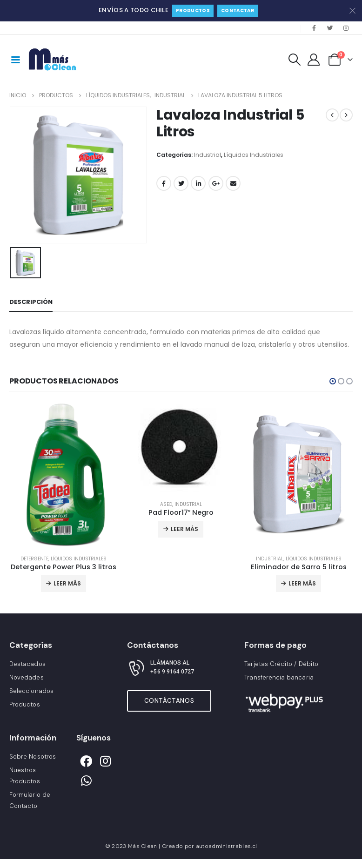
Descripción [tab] (31, 302)
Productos (193, 10)
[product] (64, 475)
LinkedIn (198, 183)
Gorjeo (181, 183)
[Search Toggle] (294, 60)
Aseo (166, 504)
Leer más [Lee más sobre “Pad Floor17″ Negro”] (184, 529)
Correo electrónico (233, 183)
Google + (216, 183)
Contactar (238, 10)
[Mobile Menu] (15, 59)
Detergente (34, 559)
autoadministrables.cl (226, 846)
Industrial (208, 155)
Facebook (164, 183)
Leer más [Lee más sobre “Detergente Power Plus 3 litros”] (67, 583)
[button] (333, 381)
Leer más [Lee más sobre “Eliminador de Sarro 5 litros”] (302, 583)
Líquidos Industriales (254, 155)
